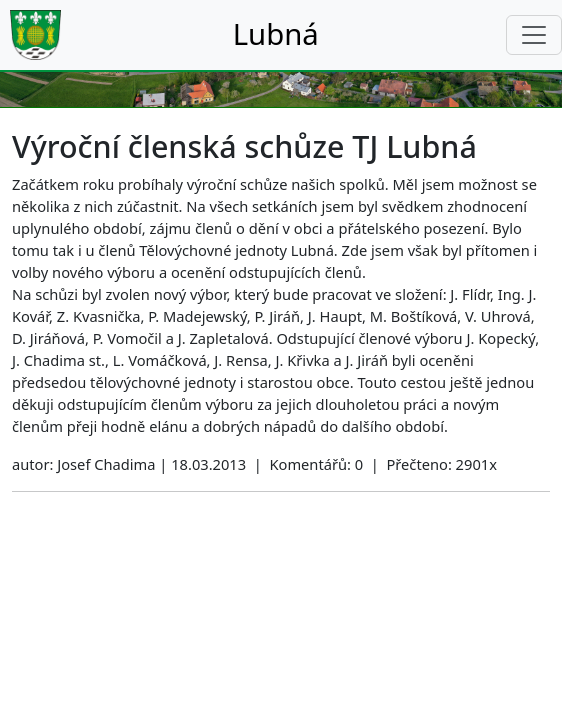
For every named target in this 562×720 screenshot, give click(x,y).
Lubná (276, 34)
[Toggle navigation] (534, 35)
